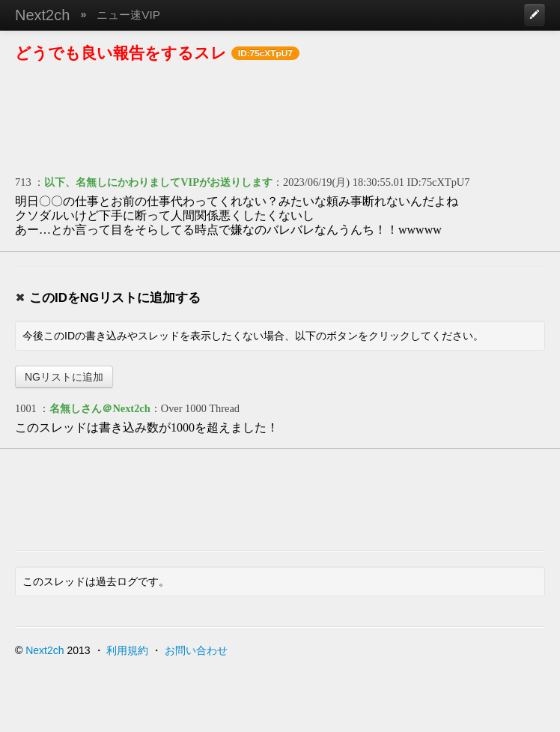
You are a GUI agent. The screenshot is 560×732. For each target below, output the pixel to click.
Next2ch (42, 15)
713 (23, 182)
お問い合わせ (196, 650)
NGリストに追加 (64, 377)
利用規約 (127, 650)
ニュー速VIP (128, 15)
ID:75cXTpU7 (439, 182)
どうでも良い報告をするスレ (121, 53)
